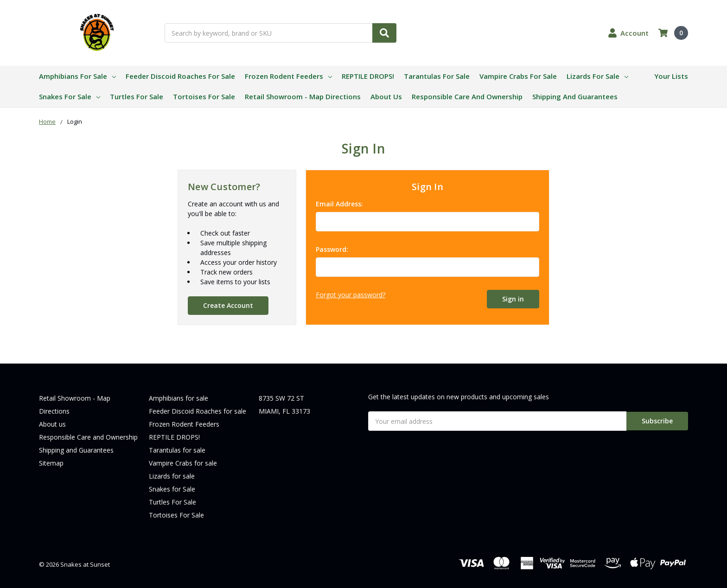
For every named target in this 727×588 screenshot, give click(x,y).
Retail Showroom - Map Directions (303, 96)
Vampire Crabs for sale (518, 76)
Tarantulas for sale (437, 76)
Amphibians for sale (77, 76)
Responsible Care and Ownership (467, 96)
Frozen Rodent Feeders (288, 76)
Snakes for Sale (70, 96)
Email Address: (339, 204)
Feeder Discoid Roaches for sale (180, 76)
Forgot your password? (351, 295)
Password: (332, 249)
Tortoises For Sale (204, 96)
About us (386, 96)
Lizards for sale (597, 76)
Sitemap (51, 463)
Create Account (228, 305)
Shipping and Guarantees (575, 96)
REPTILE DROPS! (368, 76)
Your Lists (671, 76)
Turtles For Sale (137, 96)
